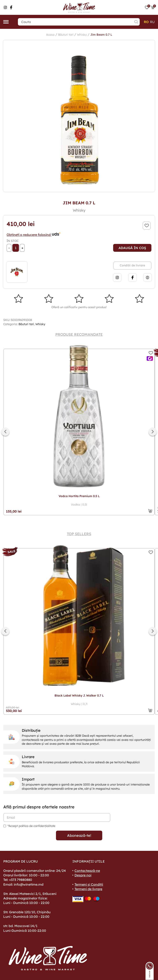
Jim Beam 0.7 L (101, 35)
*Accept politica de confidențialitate (31, 826)
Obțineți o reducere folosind (34, 235)
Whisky (82, 35)
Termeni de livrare (88, 889)
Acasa (50, 35)
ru (152, 22)
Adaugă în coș (132, 248)
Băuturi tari (66, 35)
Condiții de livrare (132, 265)
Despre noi (83, 875)
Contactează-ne (87, 871)
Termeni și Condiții (89, 884)
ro (146, 22)
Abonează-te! (79, 835)
